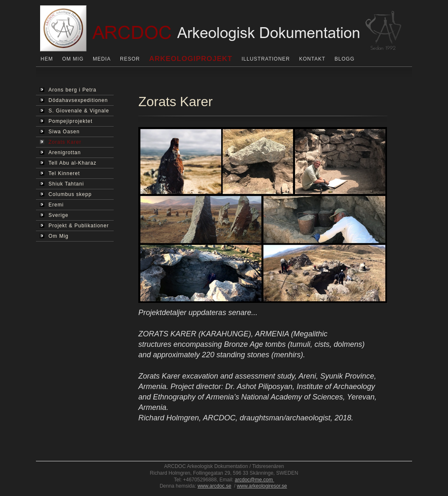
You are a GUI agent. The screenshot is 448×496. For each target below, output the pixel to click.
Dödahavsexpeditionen (74, 100)
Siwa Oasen (60, 132)
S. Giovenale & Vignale (74, 111)
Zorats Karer (61, 142)
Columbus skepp (66, 194)
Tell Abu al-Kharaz (68, 163)
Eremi (52, 205)
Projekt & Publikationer (74, 226)
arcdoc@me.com (255, 480)
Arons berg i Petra (68, 90)
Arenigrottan (60, 153)
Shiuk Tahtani (62, 184)
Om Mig (54, 236)
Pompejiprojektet (66, 121)
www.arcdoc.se (215, 486)
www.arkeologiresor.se (262, 486)
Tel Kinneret (60, 173)
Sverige (54, 215)
